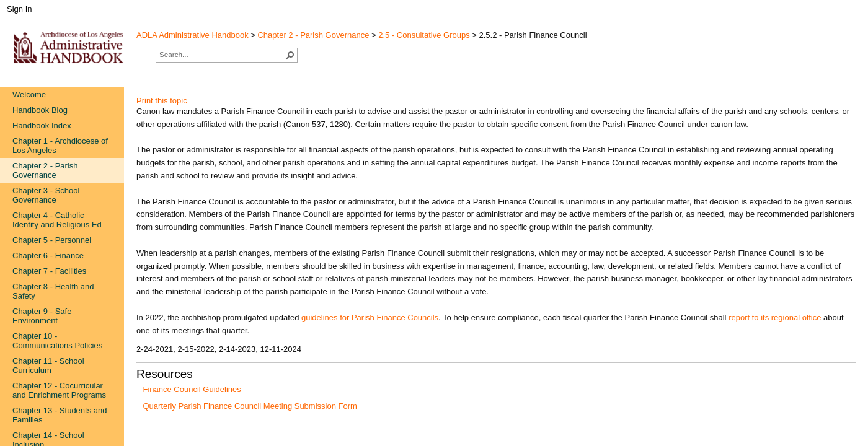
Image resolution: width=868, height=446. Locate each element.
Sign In (19, 9)
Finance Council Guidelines (192, 389)
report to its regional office (775, 317)
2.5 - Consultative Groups (424, 35)
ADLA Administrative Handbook (193, 35)
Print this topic (162, 101)
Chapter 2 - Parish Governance (313, 35)
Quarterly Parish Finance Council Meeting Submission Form (250, 406)
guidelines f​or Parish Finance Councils (370, 317)
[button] (290, 55)
